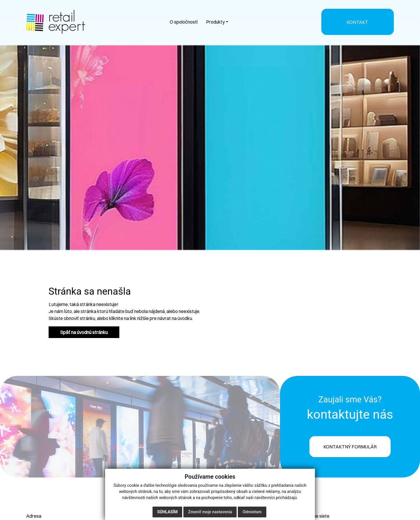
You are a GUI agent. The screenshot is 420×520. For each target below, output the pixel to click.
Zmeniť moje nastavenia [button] (210, 512)
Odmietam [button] (252, 512)
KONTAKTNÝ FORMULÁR (350, 447)
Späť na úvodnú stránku (84, 332)
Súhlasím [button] (167, 512)
